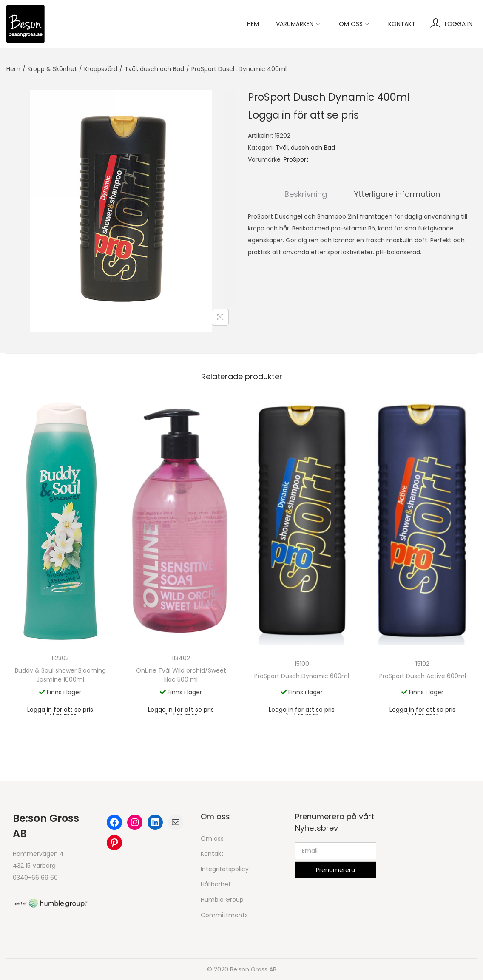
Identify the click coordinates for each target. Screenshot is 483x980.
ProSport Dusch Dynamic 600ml (302, 676)
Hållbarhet (216, 884)
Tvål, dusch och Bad (154, 69)
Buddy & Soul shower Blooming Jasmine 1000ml (60, 675)
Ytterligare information (397, 194)
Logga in (459, 24)
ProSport (296, 159)
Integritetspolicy (225, 869)
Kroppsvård (101, 69)
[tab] (306, 194)
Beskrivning (306, 194)
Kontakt (212, 854)
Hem (13, 69)
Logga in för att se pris (303, 115)
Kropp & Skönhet (52, 69)
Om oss (212, 838)
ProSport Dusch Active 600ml (423, 676)
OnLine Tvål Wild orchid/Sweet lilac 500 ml (181, 675)
